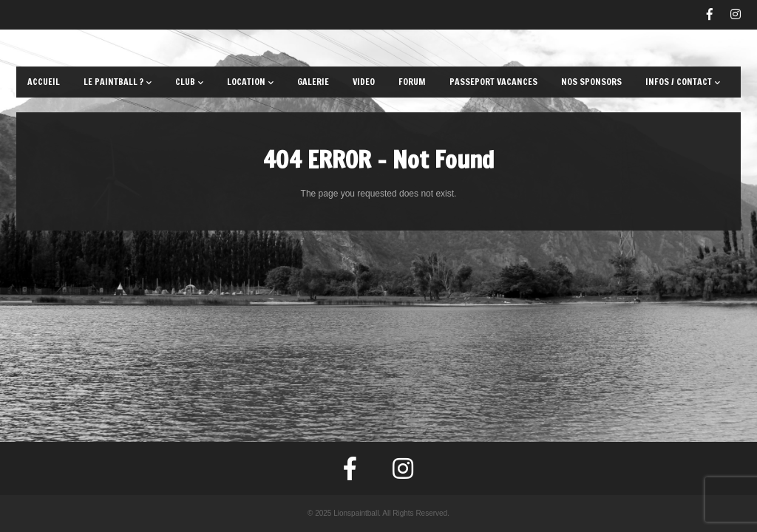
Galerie (313, 82)
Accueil (44, 82)
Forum (412, 82)
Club (189, 82)
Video (364, 82)
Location (250, 82)
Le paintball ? (118, 82)
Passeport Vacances (493, 82)
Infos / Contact (683, 82)
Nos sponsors (591, 82)
